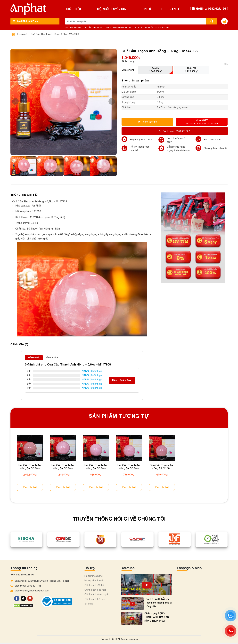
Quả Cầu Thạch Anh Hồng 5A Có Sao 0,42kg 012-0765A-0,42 (96, 467)
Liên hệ (175, 9)
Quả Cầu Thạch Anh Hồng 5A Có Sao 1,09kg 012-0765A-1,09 (30, 467)
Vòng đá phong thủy (144, 27)
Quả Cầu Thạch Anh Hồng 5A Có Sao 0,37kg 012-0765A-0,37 (129, 467)
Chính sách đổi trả (94, 585)
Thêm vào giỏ (149, 122)
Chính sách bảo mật (95, 590)
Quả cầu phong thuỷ (93, 27)
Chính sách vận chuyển (97, 594)
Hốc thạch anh (162, 27)
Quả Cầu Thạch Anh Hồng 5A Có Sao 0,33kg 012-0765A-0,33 (162, 467)
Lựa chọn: (128, 70)
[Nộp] (212, 21)
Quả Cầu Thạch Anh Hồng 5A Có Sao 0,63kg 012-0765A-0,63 (63, 467)
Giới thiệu (74, 9)
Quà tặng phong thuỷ (123, 27)
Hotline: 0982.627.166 (209, 8)
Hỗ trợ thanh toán (94, 580)
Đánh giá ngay (122, 380)
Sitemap (89, 604)
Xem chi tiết (30, 487)
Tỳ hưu (108, 27)
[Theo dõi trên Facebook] (17, 598)
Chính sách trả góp (95, 599)
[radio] (155, 70)
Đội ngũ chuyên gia (111, 9)
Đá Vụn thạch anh (74, 27)
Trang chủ (20, 34)
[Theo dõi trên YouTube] (30, 598)
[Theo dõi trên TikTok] (23, 598)
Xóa (226, 64)
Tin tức (148, 9)
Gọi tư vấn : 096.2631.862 (175, 131)
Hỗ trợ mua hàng (94, 576)
